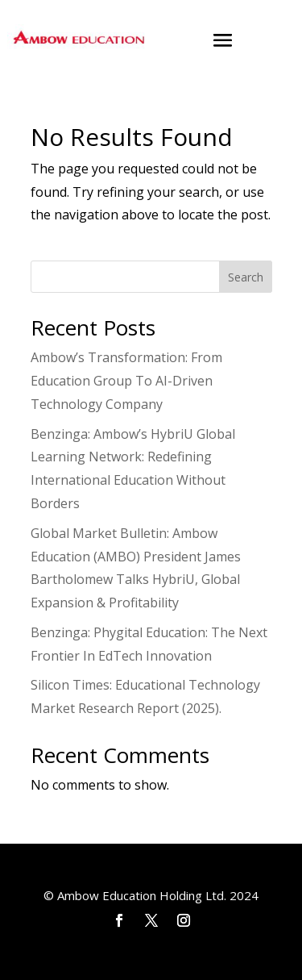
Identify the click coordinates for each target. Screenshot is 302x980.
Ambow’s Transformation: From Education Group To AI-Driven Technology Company (126, 381)
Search (246, 277)
